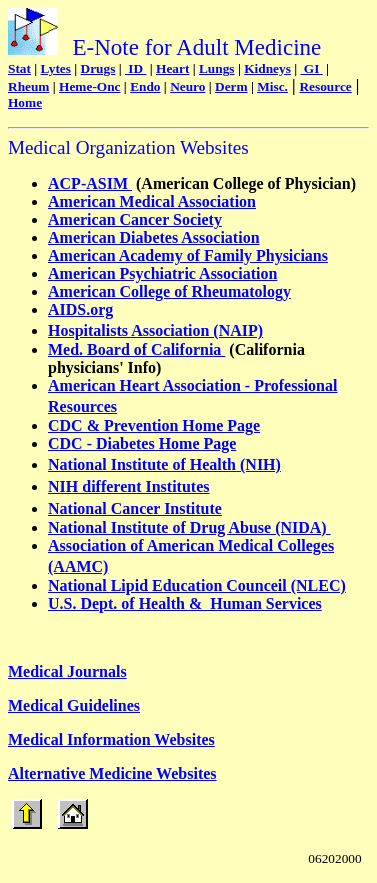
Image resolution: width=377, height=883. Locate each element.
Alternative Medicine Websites (112, 773)
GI (311, 68)
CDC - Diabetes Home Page (142, 443)
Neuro (187, 86)
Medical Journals (67, 671)
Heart (172, 68)
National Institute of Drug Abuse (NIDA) (189, 527)
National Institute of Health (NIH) (164, 464)
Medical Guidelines (74, 705)
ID (135, 68)
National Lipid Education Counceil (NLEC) (197, 585)
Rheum (28, 86)
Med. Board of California (136, 349)
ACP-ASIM (90, 183)
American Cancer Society (135, 219)
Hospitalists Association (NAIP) (155, 330)
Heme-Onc (89, 86)
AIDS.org (80, 309)
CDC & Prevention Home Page (154, 425)
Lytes (56, 68)
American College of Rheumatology (169, 291)
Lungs (217, 68)
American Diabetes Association (154, 237)
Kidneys (267, 68)
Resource (325, 86)
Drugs (98, 68)
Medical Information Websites (111, 739)
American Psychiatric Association (162, 273)
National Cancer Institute (135, 508)
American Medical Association (152, 201)
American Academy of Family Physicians (188, 255)
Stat (19, 68)
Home (25, 102)
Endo (145, 86)
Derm (231, 86)
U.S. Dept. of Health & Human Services (185, 603)
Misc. (272, 86)
